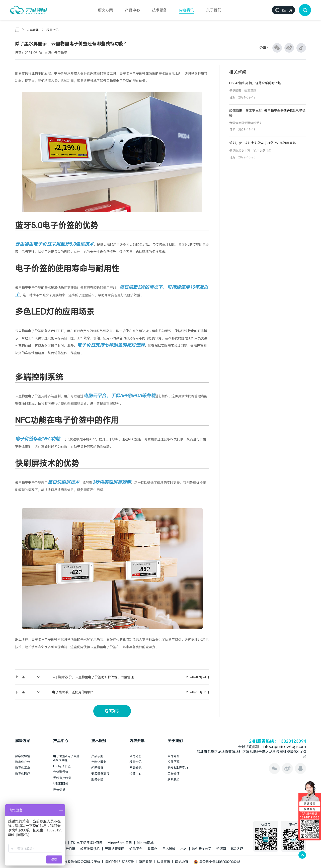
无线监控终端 (62, 778)
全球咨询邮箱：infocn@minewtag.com (272, 747)
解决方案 (105, 10)
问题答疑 (97, 767)
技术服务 (159, 10)
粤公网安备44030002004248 (217, 862)
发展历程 (174, 762)
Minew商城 (145, 843)
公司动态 (135, 756)
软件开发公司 (202, 849)
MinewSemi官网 (120, 843)
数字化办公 (23, 762)
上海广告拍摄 (65, 849)
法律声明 (164, 862)
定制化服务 (99, 762)
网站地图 (182, 862)
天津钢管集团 (115, 849)
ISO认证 (237, 849)
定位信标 (59, 790)
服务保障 (97, 779)
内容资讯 (187, 10)
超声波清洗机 (90, 849)
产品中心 (132, 10)
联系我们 (174, 779)
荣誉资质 (174, 774)
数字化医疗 (23, 774)
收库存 (152, 849)
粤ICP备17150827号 (119, 862)
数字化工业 (23, 767)
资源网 (221, 849)
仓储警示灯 (61, 772)
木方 (184, 849)
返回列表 (112, 711)
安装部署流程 (100, 774)
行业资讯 (52, 30)
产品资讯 (135, 767)
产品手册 (97, 756)
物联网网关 (61, 784)
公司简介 (174, 756)
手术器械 (169, 849)
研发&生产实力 (178, 767)
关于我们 (214, 10)
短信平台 (136, 849)
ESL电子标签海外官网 (87, 843)
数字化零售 (23, 756)
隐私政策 (145, 862)
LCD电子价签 (62, 766)
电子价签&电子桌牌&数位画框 (66, 758)
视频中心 (135, 774)
